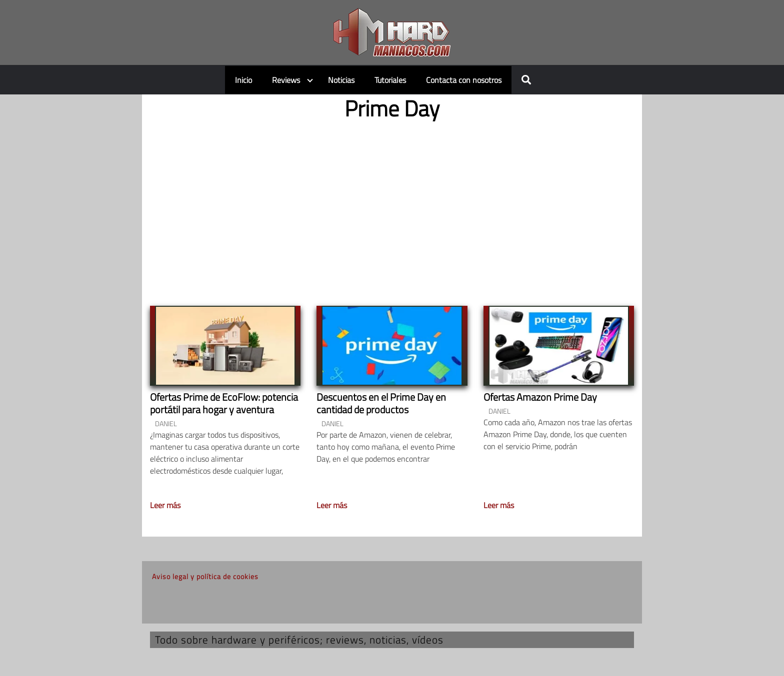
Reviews (286, 80)
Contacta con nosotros (464, 80)
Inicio (243, 80)
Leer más (165, 505)
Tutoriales (390, 80)
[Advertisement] (392, 205)
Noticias (341, 80)
